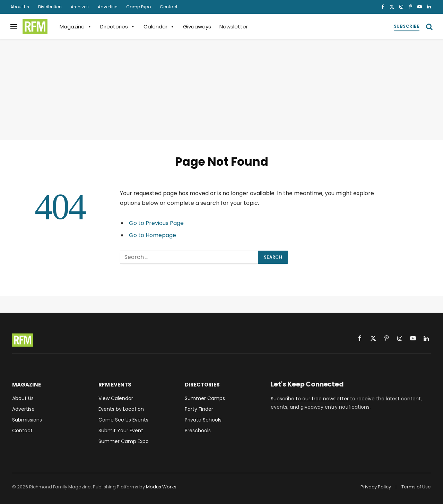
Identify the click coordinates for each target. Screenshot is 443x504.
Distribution (50, 7)
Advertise (107, 7)
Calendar (159, 27)
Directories (118, 27)
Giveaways (197, 27)
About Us (20, 7)
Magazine (76, 27)
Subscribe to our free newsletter (310, 399)
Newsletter (234, 27)
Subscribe (407, 26)
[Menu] (14, 27)
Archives (80, 7)
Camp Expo (138, 7)
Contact (169, 7)
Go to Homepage (153, 235)
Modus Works (161, 487)
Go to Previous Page (156, 223)
